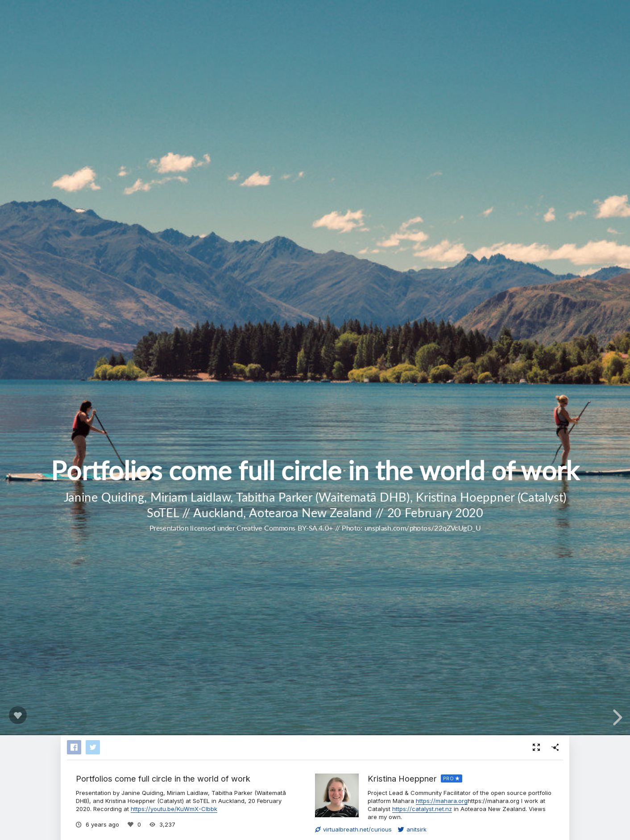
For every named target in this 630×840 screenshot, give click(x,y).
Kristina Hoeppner (402, 778)
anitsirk (412, 829)
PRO (449, 778)
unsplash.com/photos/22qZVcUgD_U (423, 528)
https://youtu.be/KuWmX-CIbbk (174, 809)
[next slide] (616, 717)
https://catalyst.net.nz (422, 809)
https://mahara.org (442, 801)
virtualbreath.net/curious (353, 829)
